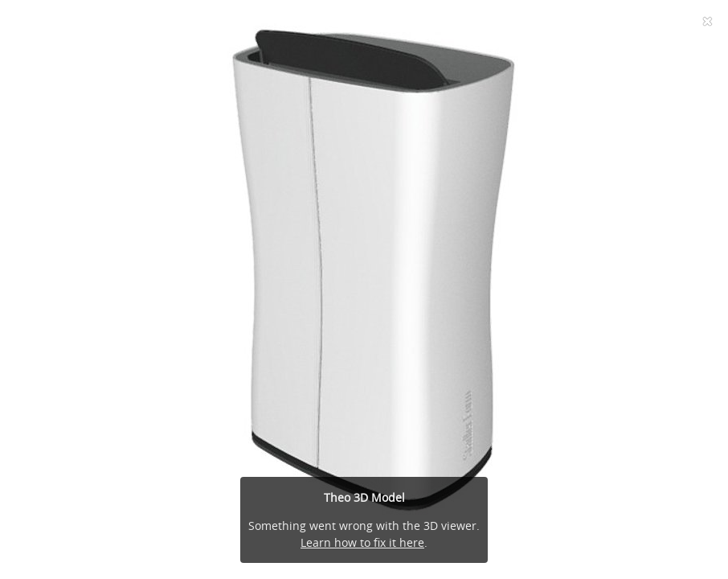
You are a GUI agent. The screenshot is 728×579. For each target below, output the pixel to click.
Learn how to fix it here (362, 542)
